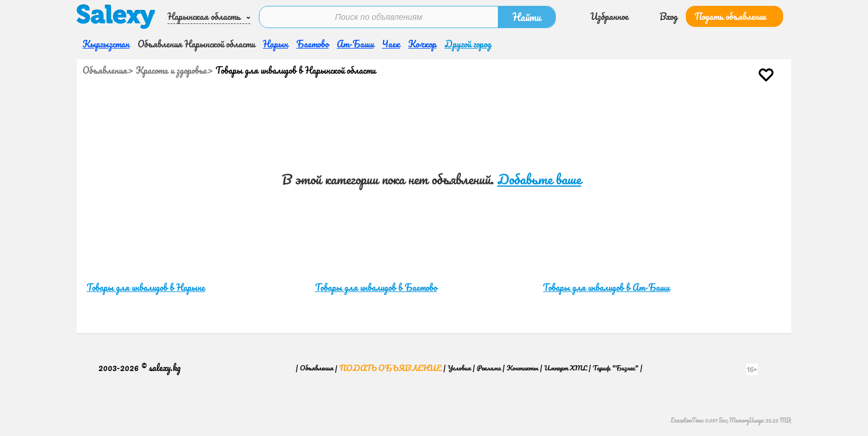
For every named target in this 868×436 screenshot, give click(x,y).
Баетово (312, 44)
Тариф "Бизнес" (616, 368)
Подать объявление (730, 16)
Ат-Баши (355, 44)
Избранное (609, 16)
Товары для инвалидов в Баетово (376, 287)
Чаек (391, 44)
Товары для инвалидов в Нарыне (146, 287)
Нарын (276, 44)
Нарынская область (204, 16)
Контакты (522, 368)
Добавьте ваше (539, 179)
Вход (669, 16)
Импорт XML (565, 368)
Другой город (468, 44)
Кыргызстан (106, 44)
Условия (459, 368)
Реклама (489, 368)
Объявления (105, 70)
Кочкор (422, 44)
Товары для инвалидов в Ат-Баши (606, 287)
